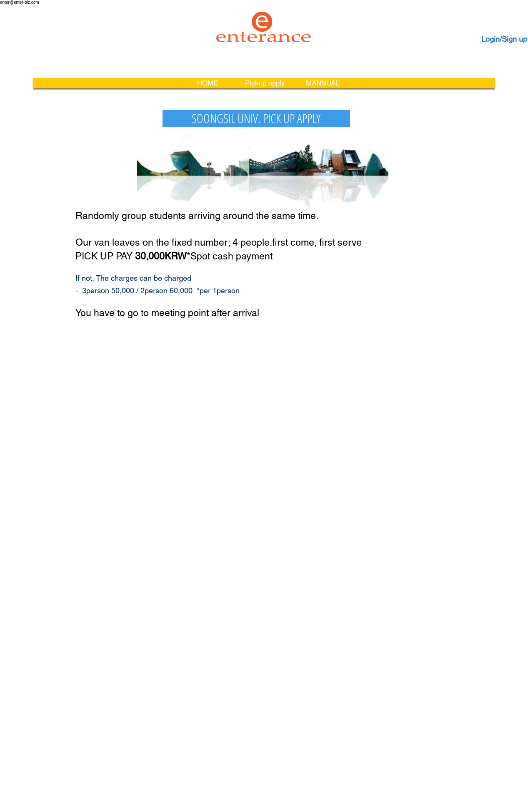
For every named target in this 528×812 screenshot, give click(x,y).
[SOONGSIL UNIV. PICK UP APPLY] (256, 118)
